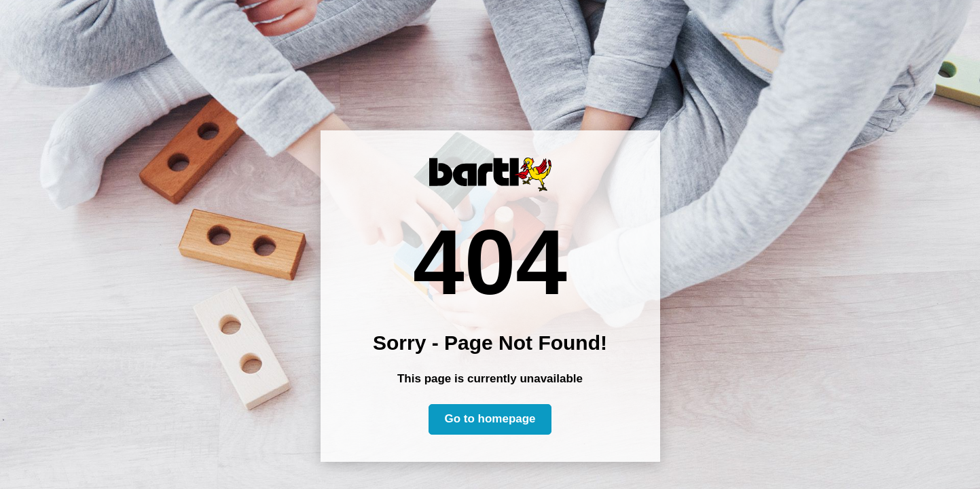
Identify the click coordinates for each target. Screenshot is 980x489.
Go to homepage (490, 419)
